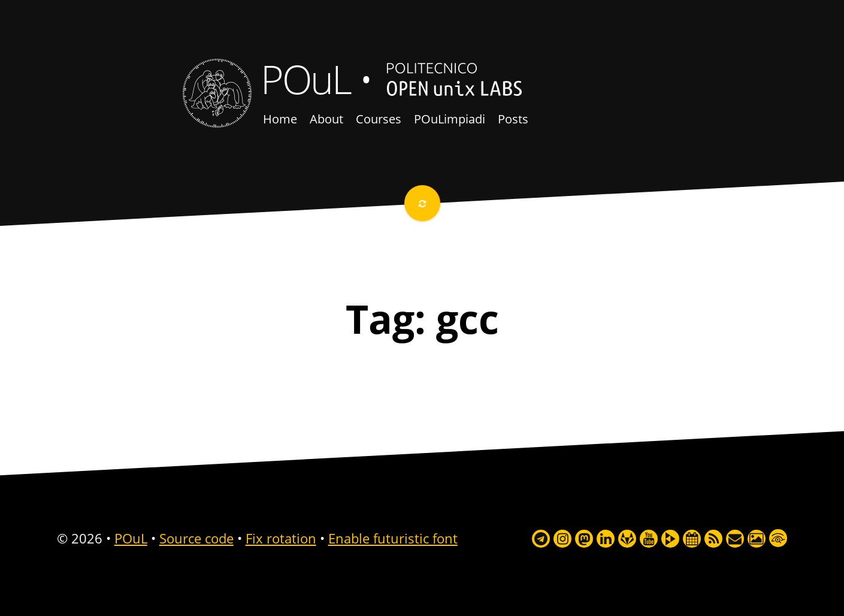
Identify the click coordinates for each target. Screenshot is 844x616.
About (326, 119)
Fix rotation (281, 538)
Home (280, 119)
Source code (196, 538)
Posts (513, 119)
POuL (305, 78)
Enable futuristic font (393, 538)
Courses (379, 119)
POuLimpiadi (450, 119)
